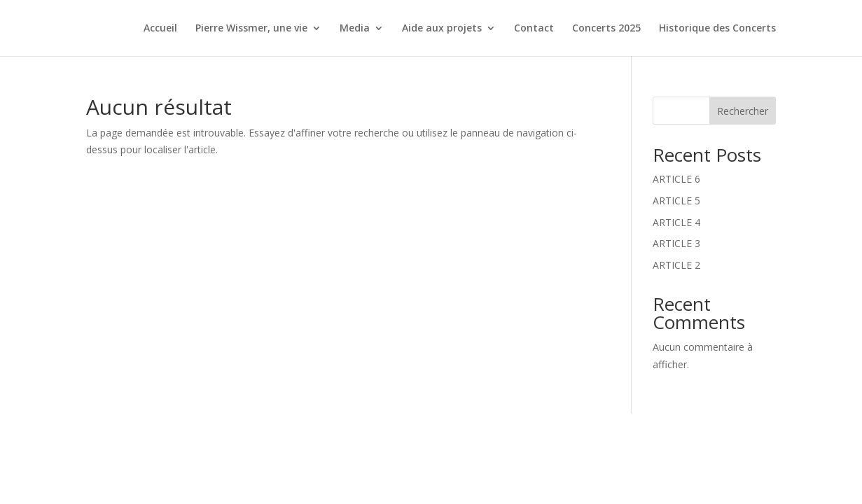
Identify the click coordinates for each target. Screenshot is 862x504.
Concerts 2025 (606, 29)
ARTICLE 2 (676, 265)
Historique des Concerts (717, 29)
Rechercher (743, 111)
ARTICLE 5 (676, 201)
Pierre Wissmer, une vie (251, 29)
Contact (534, 29)
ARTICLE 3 (676, 243)
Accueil (160, 29)
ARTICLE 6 (676, 179)
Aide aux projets (442, 29)
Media (355, 29)
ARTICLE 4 (676, 222)
